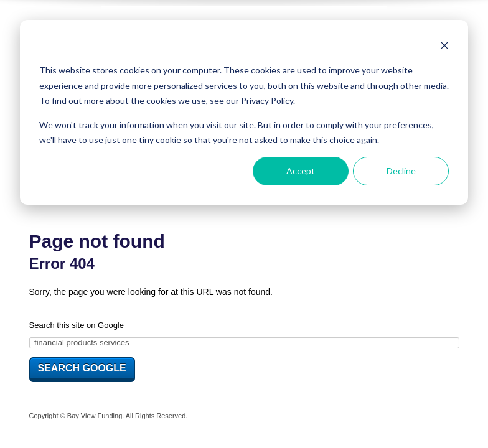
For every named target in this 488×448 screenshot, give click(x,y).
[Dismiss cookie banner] (444, 47)
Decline (401, 171)
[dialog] (244, 112)
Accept (301, 171)
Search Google (82, 368)
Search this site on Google (77, 325)
